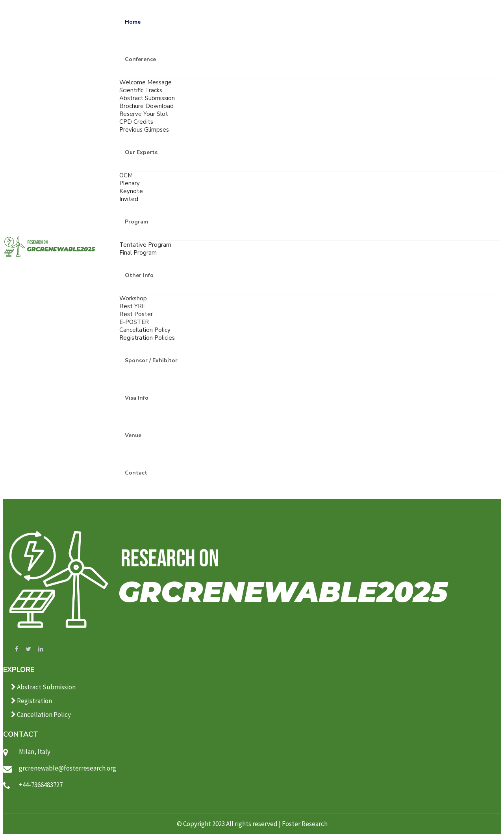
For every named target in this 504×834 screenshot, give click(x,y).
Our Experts (141, 152)
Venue (133, 435)
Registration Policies (147, 338)
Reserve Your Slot (144, 114)
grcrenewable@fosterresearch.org (68, 768)
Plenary (130, 183)
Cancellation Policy (145, 330)
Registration (31, 701)
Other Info (139, 275)
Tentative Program (145, 245)
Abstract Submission (147, 98)
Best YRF (132, 306)
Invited (129, 199)
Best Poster (136, 314)
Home (133, 22)
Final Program (138, 253)
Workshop (133, 298)
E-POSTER (134, 322)
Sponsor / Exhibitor (151, 360)
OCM (126, 175)
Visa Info (137, 398)
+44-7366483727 (41, 785)
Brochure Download (146, 106)
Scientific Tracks (141, 90)
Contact (136, 473)
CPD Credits (136, 122)
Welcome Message (145, 82)
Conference (140, 59)
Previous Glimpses (144, 130)
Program (136, 222)
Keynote (131, 191)
